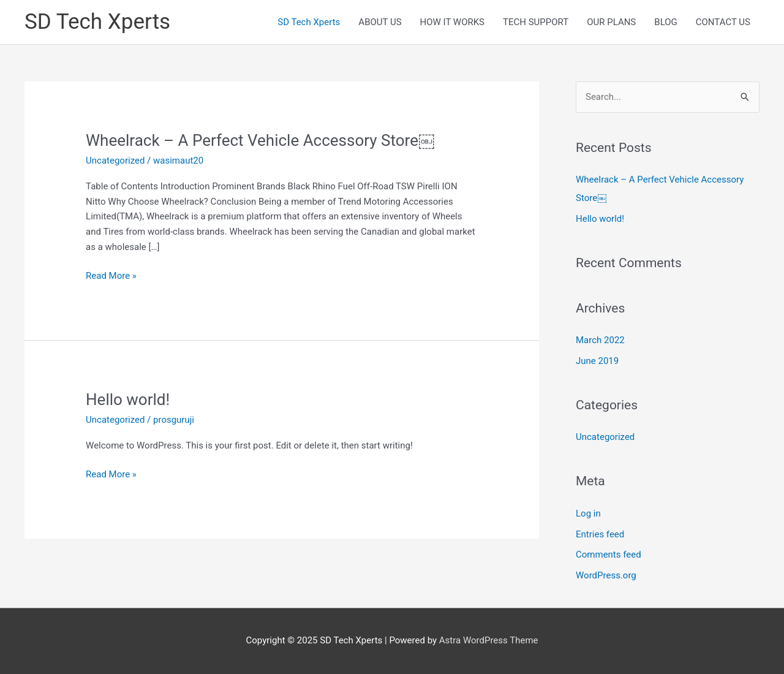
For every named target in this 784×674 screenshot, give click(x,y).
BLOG (666, 22)
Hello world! (128, 399)
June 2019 (597, 361)
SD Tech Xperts (97, 22)
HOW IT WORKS (452, 22)
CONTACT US (723, 22)
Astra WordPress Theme (489, 640)
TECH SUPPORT (536, 22)
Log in (588, 513)
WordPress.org (606, 575)
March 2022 (600, 340)
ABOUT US (380, 22)
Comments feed (609, 555)
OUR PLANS (611, 22)
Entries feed (600, 534)
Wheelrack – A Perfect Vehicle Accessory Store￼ (260, 140)
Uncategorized (115, 161)
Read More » (111, 276)
